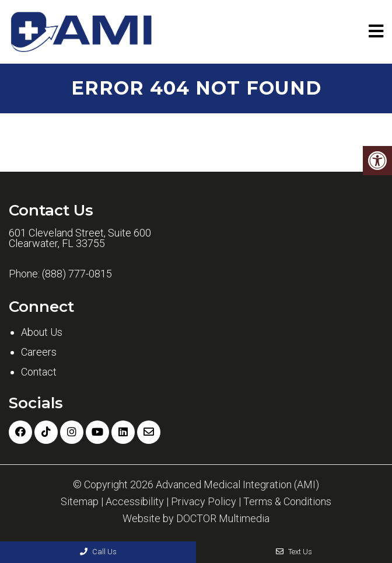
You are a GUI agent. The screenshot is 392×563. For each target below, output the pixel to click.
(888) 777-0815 (77, 274)
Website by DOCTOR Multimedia (196, 519)
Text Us (294, 552)
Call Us (98, 552)
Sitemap (80, 502)
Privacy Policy (204, 502)
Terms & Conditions (287, 502)
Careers (39, 352)
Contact (39, 372)
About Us (42, 332)
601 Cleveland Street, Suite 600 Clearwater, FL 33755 (80, 238)
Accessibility (135, 502)
